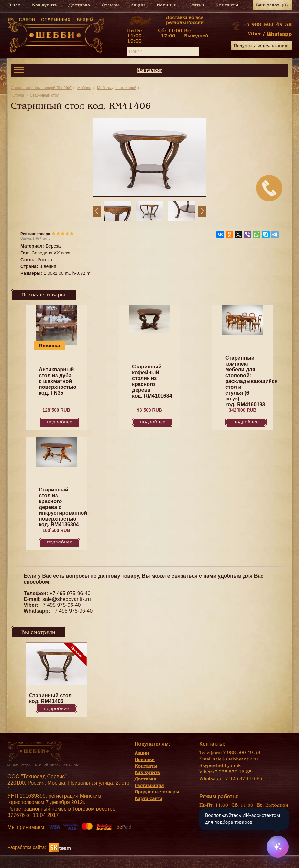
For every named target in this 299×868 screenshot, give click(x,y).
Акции (138, 5)
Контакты (227, 5)
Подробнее (60, 422)
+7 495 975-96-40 (70, 593)
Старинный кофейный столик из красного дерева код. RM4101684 (152, 381)
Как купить (45, 5)
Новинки (167, 5)
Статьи (196, 5)
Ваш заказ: (272, 5)
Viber (254, 34)
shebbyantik (227, 765)
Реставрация (149, 785)
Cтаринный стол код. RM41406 (50, 698)
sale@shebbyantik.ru (67, 599)
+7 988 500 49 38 (268, 24)
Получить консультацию (261, 46)
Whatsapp (279, 34)
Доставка (79, 5)
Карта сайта (149, 798)
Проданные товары (157, 792)
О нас (14, 5)
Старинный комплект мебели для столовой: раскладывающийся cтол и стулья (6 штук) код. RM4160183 (251, 381)
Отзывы (111, 5)
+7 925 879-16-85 (232, 772)
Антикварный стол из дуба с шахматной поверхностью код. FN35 (58, 381)
